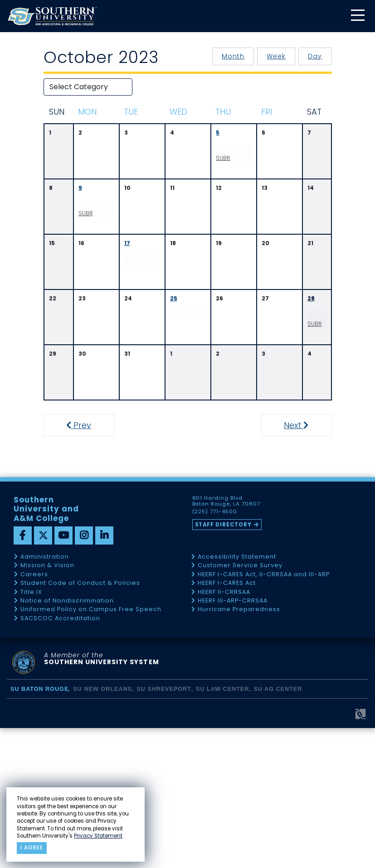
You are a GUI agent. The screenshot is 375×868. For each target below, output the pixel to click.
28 (311, 322)
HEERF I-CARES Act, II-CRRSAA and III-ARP (264, 714)
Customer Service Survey (240, 706)
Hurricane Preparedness (239, 750)
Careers (34, 714)
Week (276, 56)
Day (315, 56)
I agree (32, 848)
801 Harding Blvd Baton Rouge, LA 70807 (226, 641)
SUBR (231, 163)
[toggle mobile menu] (357, 16)
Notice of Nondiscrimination (67, 740)
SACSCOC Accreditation (60, 758)
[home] (52, 16)
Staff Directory (224, 664)
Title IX (31, 732)
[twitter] (43, 675)
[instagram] (84, 675)
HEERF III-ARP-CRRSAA (233, 740)
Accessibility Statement (237, 697)
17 (127, 267)
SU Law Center (222, 829)
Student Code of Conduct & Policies (80, 723)
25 (174, 322)
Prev (81, 565)
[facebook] (23, 675)
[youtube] (63, 675)
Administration (45, 697)
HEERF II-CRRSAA (224, 732)
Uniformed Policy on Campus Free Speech (91, 750)
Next (307, 565)
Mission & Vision (47, 706)
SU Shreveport (164, 829)
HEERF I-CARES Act (227, 723)
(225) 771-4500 (215, 652)
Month (233, 56)
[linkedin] (104, 675)
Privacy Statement (98, 836)
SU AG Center (278, 829)
